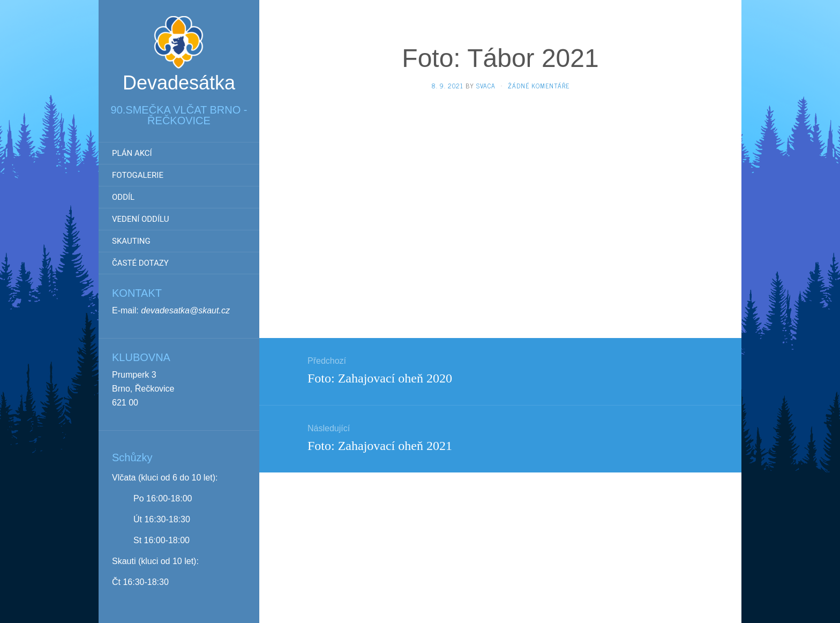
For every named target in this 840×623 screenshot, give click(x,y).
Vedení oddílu (140, 219)
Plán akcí (132, 153)
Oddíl (123, 197)
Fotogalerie (138, 175)
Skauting (131, 241)
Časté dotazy (140, 263)
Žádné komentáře (539, 86)
